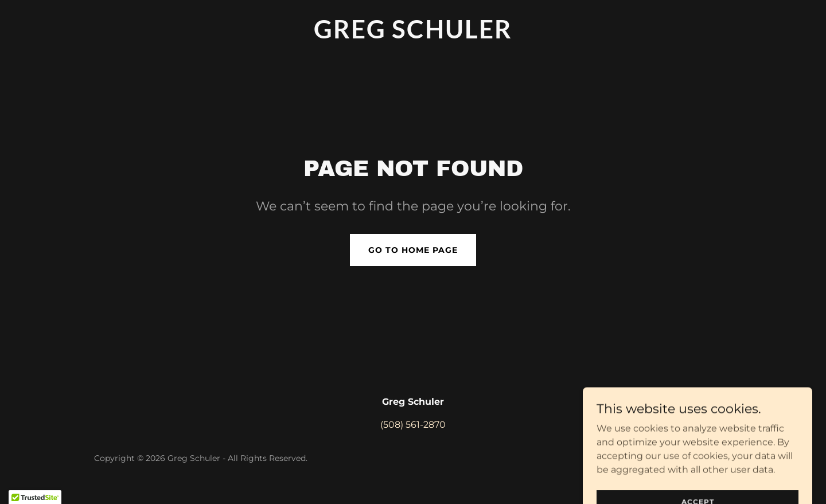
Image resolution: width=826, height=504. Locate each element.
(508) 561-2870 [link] (413, 425)
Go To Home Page (413, 250)
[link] (413, 35)
